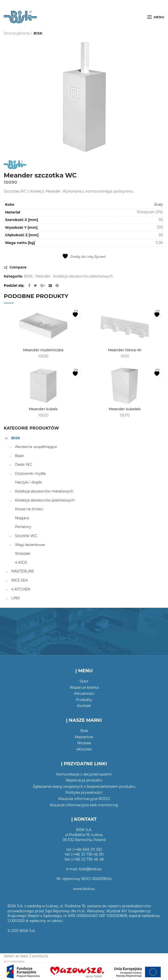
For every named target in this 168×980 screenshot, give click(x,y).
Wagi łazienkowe (30, 545)
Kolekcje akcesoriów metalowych (44, 491)
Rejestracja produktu (84, 780)
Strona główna (17, 33)
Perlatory (23, 527)
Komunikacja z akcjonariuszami (84, 774)
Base (19, 456)
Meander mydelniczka (43, 350)
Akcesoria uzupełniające (36, 447)
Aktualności (84, 693)
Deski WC (24, 464)
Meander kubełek (125, 409)
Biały (159, 204)
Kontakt (84, 706)
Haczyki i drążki (29, 482)
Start (84, 681)
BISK (38, 33)
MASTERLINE (23, 571)
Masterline (84, 737)
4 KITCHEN (21, 589)
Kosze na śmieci (29, 509)
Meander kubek (43, 409)
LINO (16, 598)
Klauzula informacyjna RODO (84, 799)
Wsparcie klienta (84, 687)
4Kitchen (84, 749)
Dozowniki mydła (30, 473)
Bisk (84, 731)
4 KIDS (21, 562)
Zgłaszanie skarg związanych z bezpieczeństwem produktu (84, 786)
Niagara (22, 518)
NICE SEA (20, 580)
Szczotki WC (26, 536)
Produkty (84, 700)
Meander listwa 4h (125, 350)
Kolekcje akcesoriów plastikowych (83, 276)
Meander (43, 276)
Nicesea (84, 743)
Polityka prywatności (84, 792)
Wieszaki (23, 553)
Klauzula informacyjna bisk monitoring (84, 805)
